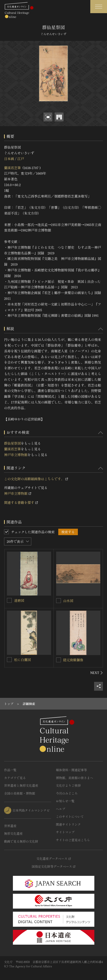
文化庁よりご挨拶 (68, 785)
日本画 (9, 159)
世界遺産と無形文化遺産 (21, 785)
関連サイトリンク (68, 824)
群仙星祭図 (12, 443)
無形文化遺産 (13, 833)
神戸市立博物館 (16, 455)
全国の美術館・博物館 (20, 793)
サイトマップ (65, 832)
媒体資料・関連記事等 (71, 770)
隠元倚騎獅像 (73, 660)
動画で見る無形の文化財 (21, 841)
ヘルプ (61, 809)
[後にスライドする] (97, 673)
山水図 (68, 601)
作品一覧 (10, 770)
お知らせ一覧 (65, 801)
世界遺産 (10, 826)
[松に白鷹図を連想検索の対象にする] (9, 660)
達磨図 (19, 600)
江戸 (21, 159)
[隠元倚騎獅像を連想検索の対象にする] (59, 660)
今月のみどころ (67, 793)
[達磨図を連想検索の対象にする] (9, 600)
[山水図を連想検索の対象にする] (59, 601)
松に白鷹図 (22, 660)
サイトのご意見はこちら (73, 840)
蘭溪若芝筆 (12, 168)
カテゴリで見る (15, 778)
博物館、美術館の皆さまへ (75, 778)
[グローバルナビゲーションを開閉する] (99, 7)
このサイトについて (70, 816)
